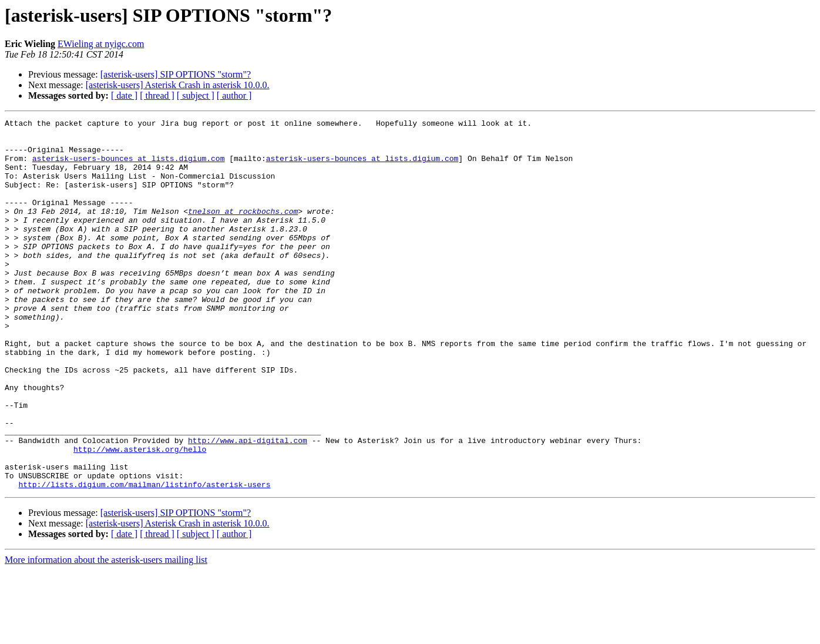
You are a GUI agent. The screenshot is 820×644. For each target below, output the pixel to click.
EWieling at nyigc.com (101, 44)
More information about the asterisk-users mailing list (106, 634)
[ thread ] (157, 95)
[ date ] (124, 95)
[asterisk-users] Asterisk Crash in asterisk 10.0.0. (178, 85)
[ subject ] (196, 95)
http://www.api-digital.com (248, 505)
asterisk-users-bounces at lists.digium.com (129, 167)
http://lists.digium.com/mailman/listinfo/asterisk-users (144, 558)
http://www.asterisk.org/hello (140, 516)
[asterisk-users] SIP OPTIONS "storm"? (176, 74)
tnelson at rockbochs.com (243, 230)
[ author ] (234, 95)
